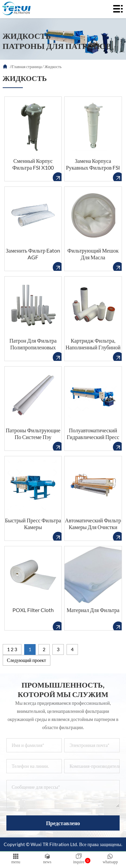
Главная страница (27, 67)
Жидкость (53, 67)
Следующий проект (27, 660)
